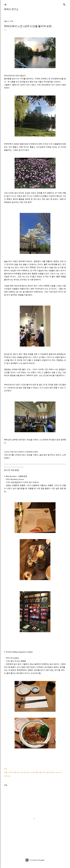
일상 (48, 772)
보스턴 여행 (34, 772)
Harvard (59, 772)
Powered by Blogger (35, 860)
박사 (19, 772)
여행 (40, 772)
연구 (44, 772)
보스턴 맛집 (25, 772)
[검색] (64, 4)
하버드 (52, 772)
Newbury (8, 776)
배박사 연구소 (11, 9)
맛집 (15, 772)
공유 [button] (6, 769)
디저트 (10, 772)
